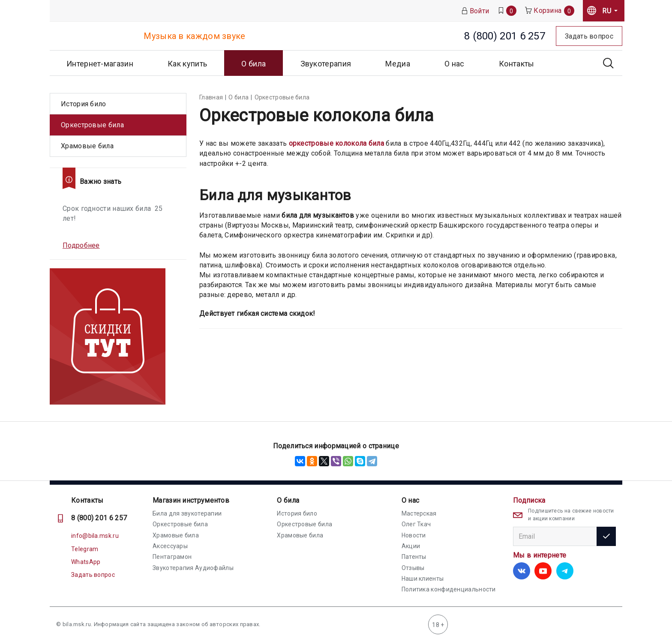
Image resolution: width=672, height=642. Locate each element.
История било (84, 104)
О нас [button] (454, 64)
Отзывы (413, 568)
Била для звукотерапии (187, 513)
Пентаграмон (172, 557)
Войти (475, 11)
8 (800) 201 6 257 (99, 518)
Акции (411, 546)
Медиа (398, 64)
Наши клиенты (423, 579)
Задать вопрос (93, 575)
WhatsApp (86, 562)
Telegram (85, 549)
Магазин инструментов (191, 500)
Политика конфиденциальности (449, 589)
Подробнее (81, 245)
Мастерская (419, 513)
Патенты (414, 557)
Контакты (516, 64)
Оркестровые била (92, 125)
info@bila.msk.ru (95, 536)
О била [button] (253, 64)
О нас (411, 500)
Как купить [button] (187, 64)
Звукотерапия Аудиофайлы (193, 568)
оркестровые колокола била (337, 143)
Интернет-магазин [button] (100, 64)
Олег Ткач (416, 524)
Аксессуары (170, 546)
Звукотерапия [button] (326, 64)
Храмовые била (87, 146)
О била (288, 500)
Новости (414, 535)
